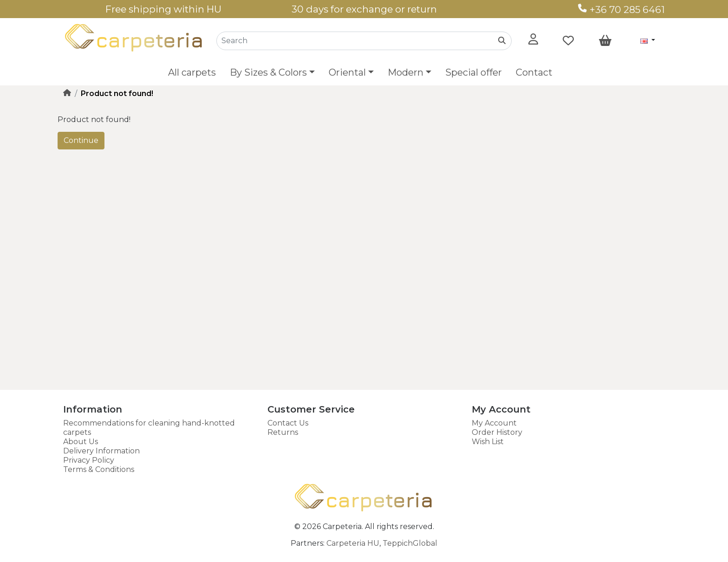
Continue (81, 140)
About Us (81, 442)
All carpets (192, 72)
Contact (534, 72)
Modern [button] (406, 72)
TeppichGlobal (410, 543)
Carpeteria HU (353, 543)
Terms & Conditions (99, 469)
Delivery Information (101, 451)
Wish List (488, 442)
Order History (497, 432)
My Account (494, 423)
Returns (283, 432)
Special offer (474, 72)
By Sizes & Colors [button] (268, 72)
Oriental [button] (347, 72)
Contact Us (288, 423)
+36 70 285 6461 (621, 10)
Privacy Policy (89, 460)
